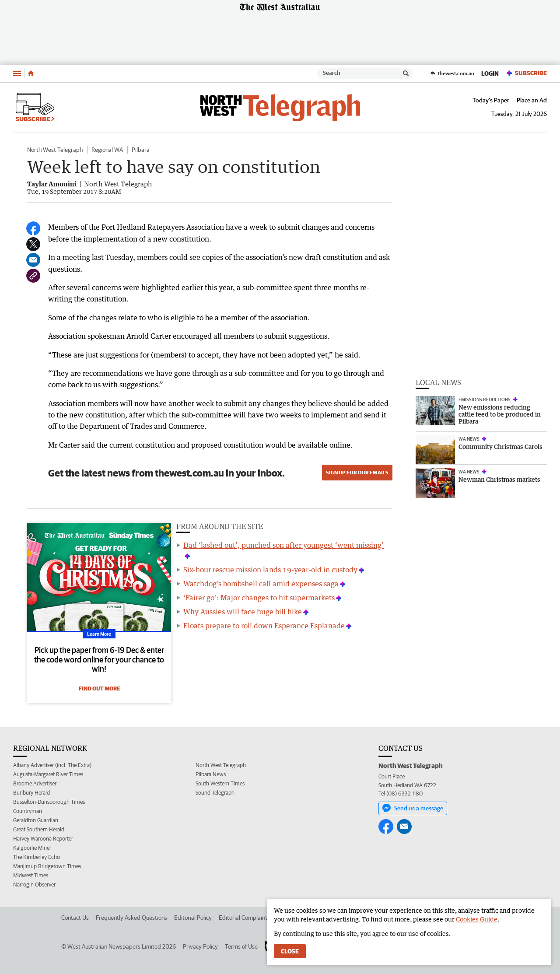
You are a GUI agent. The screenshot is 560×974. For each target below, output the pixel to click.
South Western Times (220, 783)
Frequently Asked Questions (131, 918)
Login (490, 74)
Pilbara (141, 150)
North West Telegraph (55, 150)
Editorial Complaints (244, 918)
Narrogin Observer (34, 885)
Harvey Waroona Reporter (43, 839)
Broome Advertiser (35, 783)
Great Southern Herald (39, 829)
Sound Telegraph (215, 793)
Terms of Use (241, 946)
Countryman (28, 811)
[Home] (31, 74)
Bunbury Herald (31, 793)
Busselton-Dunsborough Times (49, 802)
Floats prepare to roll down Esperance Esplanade (264, 626)
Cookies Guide (477, 919)
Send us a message (413, 808)
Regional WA (107, 150)
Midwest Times (31, 875)
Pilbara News (211, 774)
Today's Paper (491, 100)
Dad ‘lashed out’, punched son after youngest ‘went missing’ (283, 545)
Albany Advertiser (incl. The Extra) (52, 765)
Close (290, 951)
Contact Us (75, 918)
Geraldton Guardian (36, 820)
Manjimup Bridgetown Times (47, 866)
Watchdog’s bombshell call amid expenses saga (261, 584)
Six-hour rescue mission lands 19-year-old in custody (270, 570)
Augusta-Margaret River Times (48, 774)
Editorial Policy (193, 918)
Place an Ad (532, 100)
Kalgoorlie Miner (32, 848)
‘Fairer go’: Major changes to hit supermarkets (259, 598)
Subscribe (526, 73)
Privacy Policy (200, 946)
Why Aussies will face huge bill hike (243, 612)
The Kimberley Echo (37, 857)
